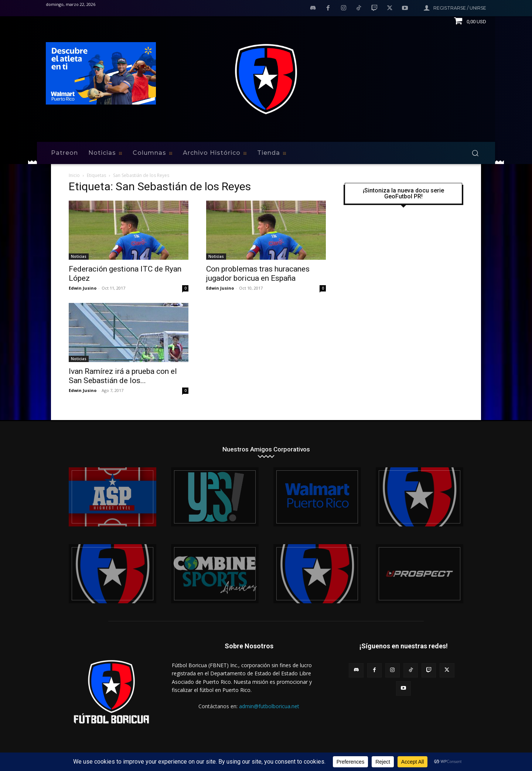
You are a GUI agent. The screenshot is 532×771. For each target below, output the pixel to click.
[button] (475, 153)
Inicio (74, 175)
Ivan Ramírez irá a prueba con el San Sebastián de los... (123, 376)
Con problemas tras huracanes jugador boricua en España (258, 274)
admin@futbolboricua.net (269, 706)
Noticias (79, 256)
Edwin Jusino (83, 288)
